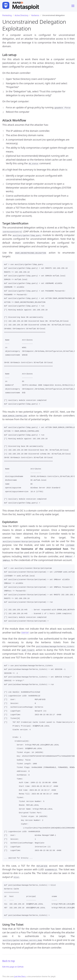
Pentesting (7, 15)
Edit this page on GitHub (13, 967)
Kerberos (35, 15)
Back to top (9, 961)
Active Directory (22, 15)
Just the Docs (20, 976)
